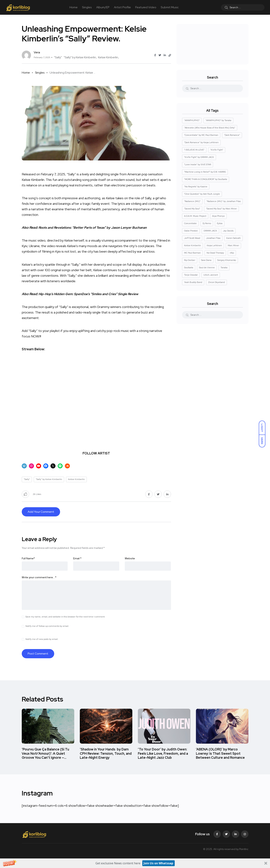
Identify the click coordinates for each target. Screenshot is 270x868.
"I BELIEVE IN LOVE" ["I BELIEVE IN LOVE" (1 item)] (194, 150)
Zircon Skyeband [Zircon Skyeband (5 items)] (216, 282)
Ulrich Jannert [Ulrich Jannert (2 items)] (211, 275)
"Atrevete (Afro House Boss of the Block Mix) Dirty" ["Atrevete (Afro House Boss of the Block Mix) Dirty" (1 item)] (210, 128)
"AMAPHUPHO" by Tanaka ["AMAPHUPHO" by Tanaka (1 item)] (218, 120)
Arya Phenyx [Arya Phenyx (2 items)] (218, 216)
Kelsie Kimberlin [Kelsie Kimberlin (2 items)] (193, 245)
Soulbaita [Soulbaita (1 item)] (189, 268)
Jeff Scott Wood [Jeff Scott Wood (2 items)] (192, 238)
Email (77, 558)
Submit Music (170, 7)
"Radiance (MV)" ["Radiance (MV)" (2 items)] (192, 201)
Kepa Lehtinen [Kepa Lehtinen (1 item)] (214, 245)
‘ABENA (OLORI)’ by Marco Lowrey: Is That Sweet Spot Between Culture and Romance (220, 753)
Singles (87, 7)
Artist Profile (122, 7)
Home (74, 7)
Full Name (28, 558)
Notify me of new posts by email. (42, 639)
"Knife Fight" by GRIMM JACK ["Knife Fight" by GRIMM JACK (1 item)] (199, 157)
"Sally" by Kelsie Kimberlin (80, 57)
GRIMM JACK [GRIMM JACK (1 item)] (210, 231)
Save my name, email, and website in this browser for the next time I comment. (65, 617)
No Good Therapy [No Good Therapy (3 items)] (215, 253)
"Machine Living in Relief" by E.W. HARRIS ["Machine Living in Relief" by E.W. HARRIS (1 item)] (205, 172)
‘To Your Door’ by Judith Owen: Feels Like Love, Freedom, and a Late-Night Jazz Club (163, 753)
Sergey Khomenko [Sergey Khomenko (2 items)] (227, 260)
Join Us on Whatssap (158, 863)
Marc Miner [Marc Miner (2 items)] (233, 245)
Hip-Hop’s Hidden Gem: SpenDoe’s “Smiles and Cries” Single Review (90, 294)
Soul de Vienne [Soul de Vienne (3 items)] (207, 268)
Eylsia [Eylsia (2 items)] (220, 223)
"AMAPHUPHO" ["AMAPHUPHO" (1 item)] (192, 120)
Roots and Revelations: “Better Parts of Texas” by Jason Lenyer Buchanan (95, 227)
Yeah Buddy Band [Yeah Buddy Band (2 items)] (193, 282)
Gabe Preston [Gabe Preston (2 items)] (191, 231)
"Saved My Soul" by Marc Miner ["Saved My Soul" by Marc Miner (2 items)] (221, 209)
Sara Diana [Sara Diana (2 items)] (206, 260)
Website (130, 558)
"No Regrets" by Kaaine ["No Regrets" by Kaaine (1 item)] (196, 187)
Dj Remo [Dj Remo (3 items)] (207, 223)
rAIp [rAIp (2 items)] (232, 253)
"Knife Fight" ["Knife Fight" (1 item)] (217, 150)
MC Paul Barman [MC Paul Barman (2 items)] (192, 253)
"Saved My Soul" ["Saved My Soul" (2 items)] (192, 209)
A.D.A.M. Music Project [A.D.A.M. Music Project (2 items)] (195, 216)
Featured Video (146, 7)
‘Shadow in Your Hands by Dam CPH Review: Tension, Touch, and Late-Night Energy (106, 753)
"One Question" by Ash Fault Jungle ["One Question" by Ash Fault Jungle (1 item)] (202, 194)
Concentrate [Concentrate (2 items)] (190, 223)
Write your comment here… (39, 577)
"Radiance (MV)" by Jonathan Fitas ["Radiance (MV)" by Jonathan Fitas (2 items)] (224, 201)
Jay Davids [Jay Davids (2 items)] (228, 231)
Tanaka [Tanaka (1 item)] (224, 268)
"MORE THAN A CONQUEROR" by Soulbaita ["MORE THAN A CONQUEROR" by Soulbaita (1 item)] (206, 179)
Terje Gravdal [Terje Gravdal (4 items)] (191, 275)
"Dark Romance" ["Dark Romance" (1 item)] (232, 135)
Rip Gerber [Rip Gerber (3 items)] (190, 260)
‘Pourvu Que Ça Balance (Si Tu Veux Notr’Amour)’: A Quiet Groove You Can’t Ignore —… (45, 753)
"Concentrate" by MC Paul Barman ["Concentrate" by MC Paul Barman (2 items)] (201, 135)
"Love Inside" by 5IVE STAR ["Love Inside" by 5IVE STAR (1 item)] (198, 164)
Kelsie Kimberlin (108, 57)
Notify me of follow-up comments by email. (47, 626)
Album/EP (103, 7)
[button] (135, 863)
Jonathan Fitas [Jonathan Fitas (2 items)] (213, 238)
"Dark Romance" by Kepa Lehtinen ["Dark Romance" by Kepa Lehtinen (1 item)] (201, 142)
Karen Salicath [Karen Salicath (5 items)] (234, 238)
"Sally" (58, 57)
